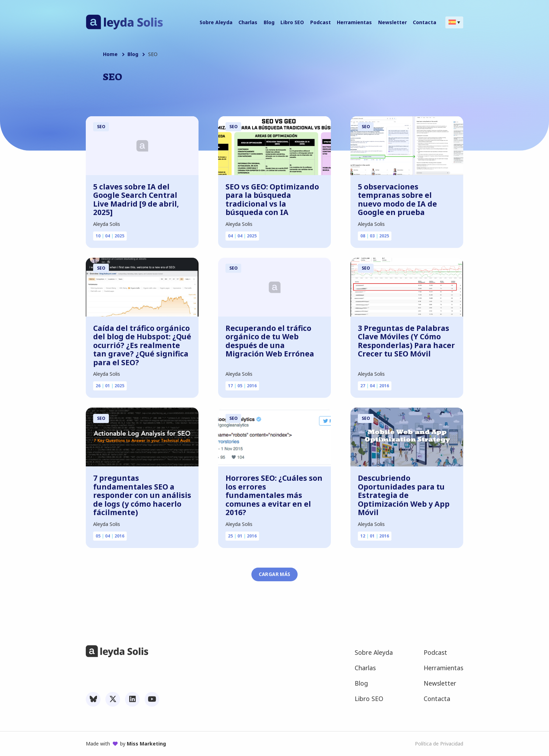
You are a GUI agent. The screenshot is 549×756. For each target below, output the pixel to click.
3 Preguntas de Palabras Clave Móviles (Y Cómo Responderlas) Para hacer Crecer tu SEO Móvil (406, 341)
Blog (133, 54)
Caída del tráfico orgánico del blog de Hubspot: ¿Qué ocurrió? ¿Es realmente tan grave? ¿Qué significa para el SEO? (142, 345)
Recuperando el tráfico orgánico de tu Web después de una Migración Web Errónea (270, 341)
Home (110, 54)
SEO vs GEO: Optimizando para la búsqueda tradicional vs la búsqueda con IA (272, 200)
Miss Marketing (146, 744)
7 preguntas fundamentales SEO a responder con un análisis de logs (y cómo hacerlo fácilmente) (142, 495)
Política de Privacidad (439, 744)
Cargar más (275, 574)
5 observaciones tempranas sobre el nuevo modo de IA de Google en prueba (397, 200)
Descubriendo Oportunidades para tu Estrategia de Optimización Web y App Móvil (404, 495)
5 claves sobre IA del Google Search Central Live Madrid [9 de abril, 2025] (136, 200)
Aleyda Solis (107, 224)
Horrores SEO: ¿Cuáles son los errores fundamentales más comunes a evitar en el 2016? (274, 495)
